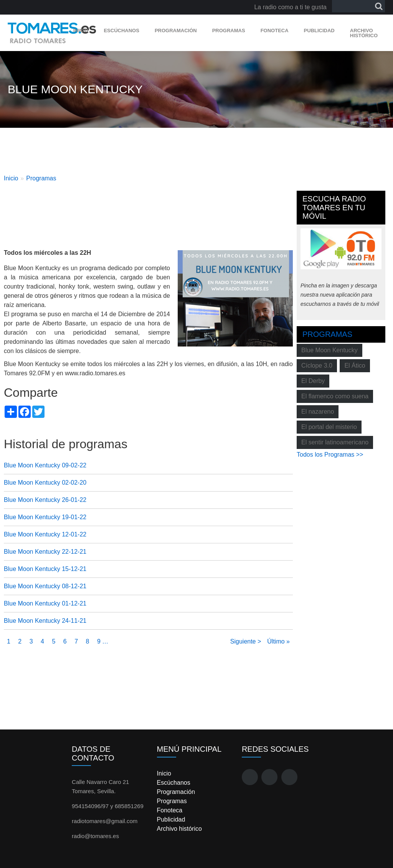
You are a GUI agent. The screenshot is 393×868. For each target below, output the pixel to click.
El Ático (355, 366)
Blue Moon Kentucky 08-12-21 (45, 586)
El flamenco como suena (335, 396)
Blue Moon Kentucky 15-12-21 (45, 569)
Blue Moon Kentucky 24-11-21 (45, 621)
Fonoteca (275, 31)
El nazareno (318, 412)
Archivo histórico (364, 33)
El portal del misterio (329, 427)
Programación (176, 31)
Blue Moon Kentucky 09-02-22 (45, 465)
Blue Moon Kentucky (329, 350)
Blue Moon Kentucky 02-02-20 (45, 483)
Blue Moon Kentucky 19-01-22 (45, 517)
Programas (229, 31)
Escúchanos (121, 31)
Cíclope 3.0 (317, 366)
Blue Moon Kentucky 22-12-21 (45, 552)
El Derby (313, 381)
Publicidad (319, 31)
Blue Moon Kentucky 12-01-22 (45, 534)
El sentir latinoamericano (335, 442)
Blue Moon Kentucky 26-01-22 (45, 500)
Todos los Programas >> (330, 455)
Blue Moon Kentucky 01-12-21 (45, 603)
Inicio (81, 31)
